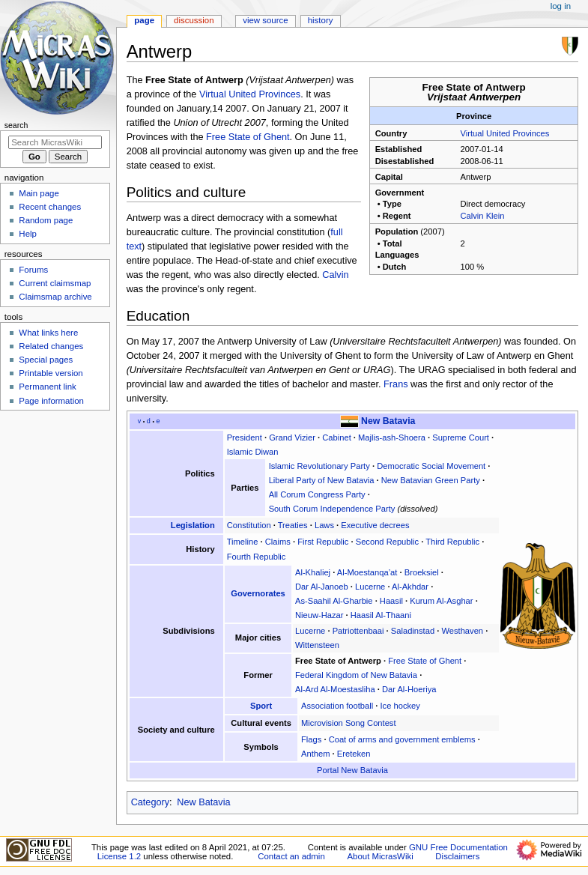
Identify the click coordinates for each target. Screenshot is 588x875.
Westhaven (462, 631)
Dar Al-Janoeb (322, 587)
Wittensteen (317, 645)
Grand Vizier (292, 437)
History (321, 20)
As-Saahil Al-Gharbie (334, 601)
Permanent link (47, 387)
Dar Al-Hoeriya (409, 689)
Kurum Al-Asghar (441, 601)
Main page (39, 193)
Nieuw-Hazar (319, 615)
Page (144, 20)
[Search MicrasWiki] (55, 142)
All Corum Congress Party (317, 494)
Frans (395, 384)
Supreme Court (461, 437)
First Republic (323, 542)
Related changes (51, 346)
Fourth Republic (257, 557)
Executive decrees (375, 525)
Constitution (249, 525)
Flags (311, 739)
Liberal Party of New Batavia (322, 480)
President (245, 437)
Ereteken (354, 754)
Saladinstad (413, 631)
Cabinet (336, 437)
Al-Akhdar (410, 587)
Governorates (258, 593)
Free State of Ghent (248, 137)
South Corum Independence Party (332, 509)
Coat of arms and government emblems (402, 739)
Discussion (194, 20)
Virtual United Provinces (505, 133)
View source (265, 20)
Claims (278, 542)
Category (150, 802)
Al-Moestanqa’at (367, 572)
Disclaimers (457, 856)
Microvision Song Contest (349, 723)
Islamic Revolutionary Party (319, 466)
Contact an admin (291, 856)
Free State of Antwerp (338, 661)
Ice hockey (400, 706)
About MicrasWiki (380, 856)
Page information (51, 401)
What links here (48, 333)
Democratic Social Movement (431, 466)
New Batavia (388, 421)
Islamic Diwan (253, 452)
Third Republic (452, 542)
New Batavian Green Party (431, 480)
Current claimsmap (55, 283)
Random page (46, 220)
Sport (261, 706)
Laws (324, 525)
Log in (561, 6)
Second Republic (387, 542)
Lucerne (370, 587)
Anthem (315, 754)
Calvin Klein (483, 216)
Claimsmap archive (55, 297)
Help (28, 234)
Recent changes (50, 207)
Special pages (46, 360)
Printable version (51, 373)
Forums (33, 270)
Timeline (243, 542)
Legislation (193, 525)
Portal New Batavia (352, 770)
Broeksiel (422, 572)
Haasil (391, 601)
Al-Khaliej (313, 572)
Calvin (335, 275)
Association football (337, 706)
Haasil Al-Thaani (381, 615)
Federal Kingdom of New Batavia (356, 675)
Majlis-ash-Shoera (392, 437)
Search (16, 125)
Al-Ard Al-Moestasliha (335, 689)
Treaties (293, 525)
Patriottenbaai (358, 631)
